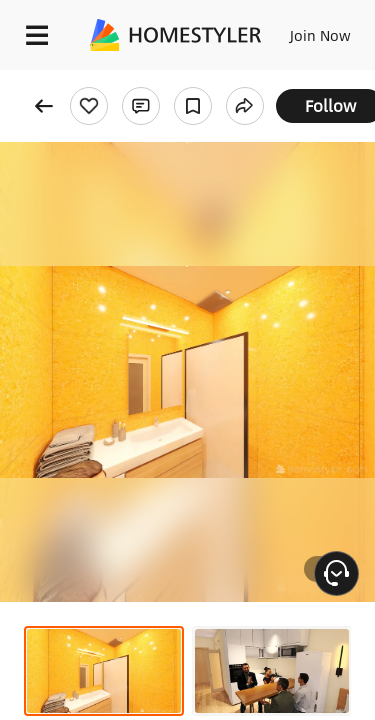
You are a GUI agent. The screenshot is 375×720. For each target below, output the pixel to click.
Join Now (320, 35)
